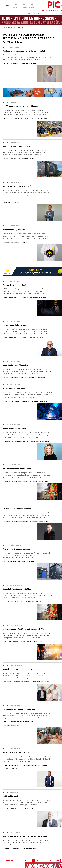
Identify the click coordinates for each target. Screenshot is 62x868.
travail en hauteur (10, 809)
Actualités (12, 28)
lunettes (25, 298)
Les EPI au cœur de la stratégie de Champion (21, 106)
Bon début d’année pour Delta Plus (17, 589)
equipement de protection (41, 441)
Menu (7, 6)
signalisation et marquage (41, 682)
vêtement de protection (40, 119)
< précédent (9, 860)
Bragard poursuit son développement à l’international (25, 836)
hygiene (6, 849)
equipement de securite (21, 119)
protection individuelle (11, 298)
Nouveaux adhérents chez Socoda (17, 469)
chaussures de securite (28, 64)
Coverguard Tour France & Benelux (17, 146)
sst (5, 562)
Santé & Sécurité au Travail (37, 13)
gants (6, 64)
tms (5, 722)
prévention (7, 642)
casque (13, 159)
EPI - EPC (52, 13)
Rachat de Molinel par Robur (14, 429)
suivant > (57, 860)
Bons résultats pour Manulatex (15, 365)
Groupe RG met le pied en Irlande (16, 753)
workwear (14, 64)
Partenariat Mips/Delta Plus (14, 230)
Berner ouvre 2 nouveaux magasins (17, 549)
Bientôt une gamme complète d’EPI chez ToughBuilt (24, 51)
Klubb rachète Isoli (10, 796)
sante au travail (20, 642)
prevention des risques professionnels (22, 722)
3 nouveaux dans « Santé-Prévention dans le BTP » (23, 629)
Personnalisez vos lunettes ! (14, 285)
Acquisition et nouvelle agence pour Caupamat (22, 669)
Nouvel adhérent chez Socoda (15, 389)
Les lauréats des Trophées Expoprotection (20, 709)
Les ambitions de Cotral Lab (14, 325)
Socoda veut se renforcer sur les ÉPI (18, 186)
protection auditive (38, 338)
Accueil (5, 28)
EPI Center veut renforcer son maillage (19, 509)
